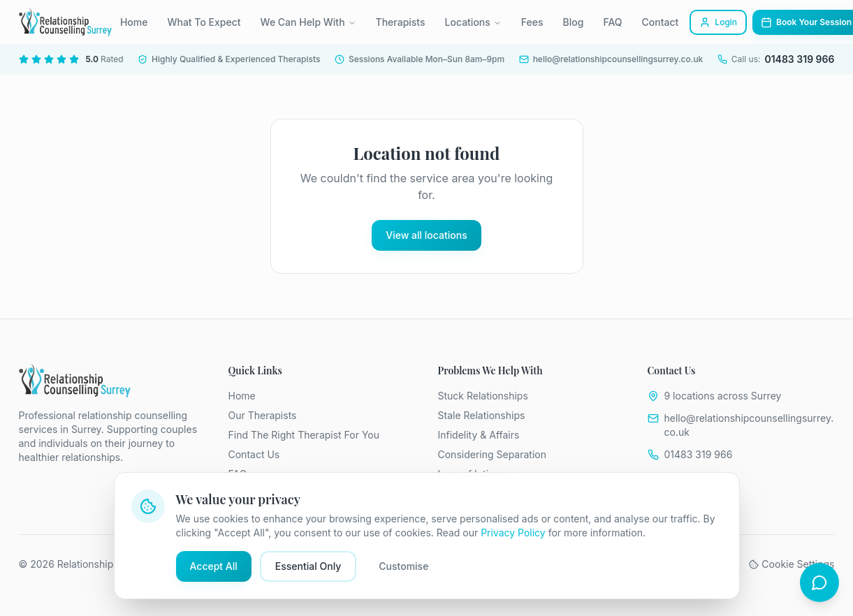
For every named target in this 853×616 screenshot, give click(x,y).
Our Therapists (263, 415)
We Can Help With (308, 22)
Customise (403, 566)
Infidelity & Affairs (479, 435)
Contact (661, 22)
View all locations (426, 235)
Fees (532, 22)
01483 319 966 (699, 454)
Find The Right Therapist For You (304, 435)
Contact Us (254, 454)
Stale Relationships (482, 415)
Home (134, 22)
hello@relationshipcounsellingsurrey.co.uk (749, 425)
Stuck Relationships (483, 396)
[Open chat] (819, 582)
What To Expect (204, 22)
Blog (574, 22)
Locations (473, 22)
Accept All (214, 566)
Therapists (401, 22)
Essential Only (308, 566)
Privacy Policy (513, 533)
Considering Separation (492, 454)
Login (718, 22)
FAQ (612, 22)
